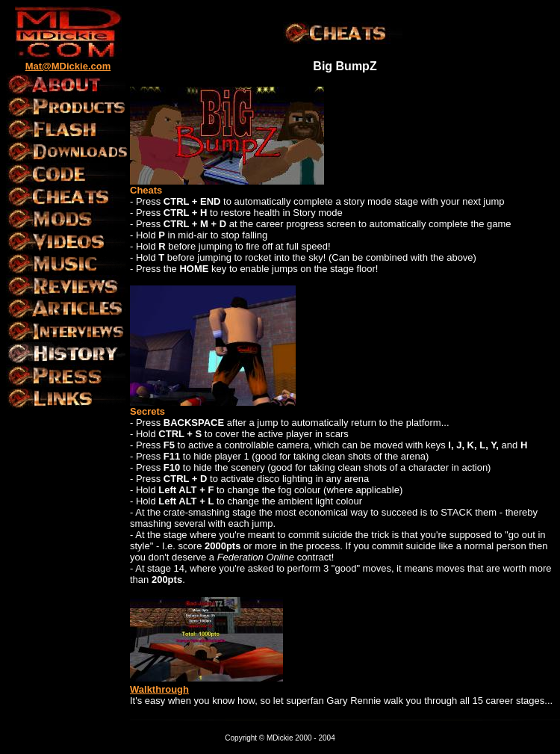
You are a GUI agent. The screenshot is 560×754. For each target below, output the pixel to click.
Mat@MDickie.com (68, 66)
